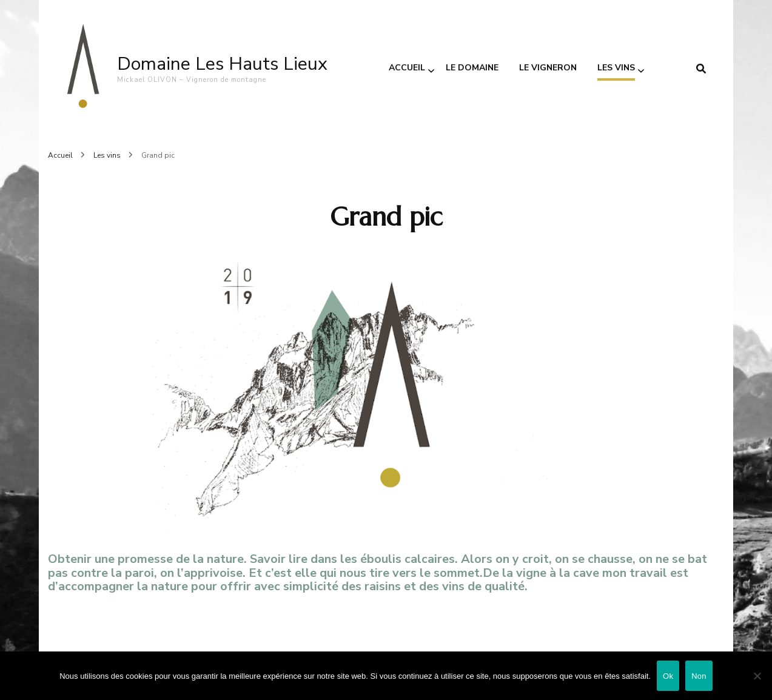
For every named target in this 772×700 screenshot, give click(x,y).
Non (699, 676)
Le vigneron (548, 68)
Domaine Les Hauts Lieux (222, 64)
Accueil (407, 68)
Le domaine (472, 68)
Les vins (616, 68)
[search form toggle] (701, 69)
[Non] (757, 676)
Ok (668, 676)
